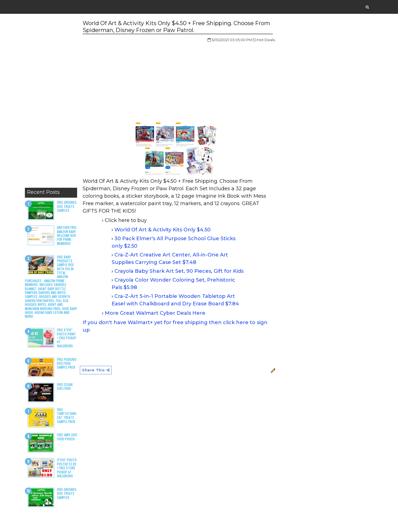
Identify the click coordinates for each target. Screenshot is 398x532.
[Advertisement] (51, 102)
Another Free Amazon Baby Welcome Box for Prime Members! (67, 235)
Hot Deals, (266, 40)
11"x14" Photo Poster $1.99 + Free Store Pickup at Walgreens (67, 468)
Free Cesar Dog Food (65, 386)
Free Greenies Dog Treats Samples (67, 206)
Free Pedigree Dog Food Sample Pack (67, 363)
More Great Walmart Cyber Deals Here (155, 313)
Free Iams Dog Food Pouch (67, 437)
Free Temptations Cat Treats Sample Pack (67, 415)
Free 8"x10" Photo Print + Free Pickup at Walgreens (67, 338)
